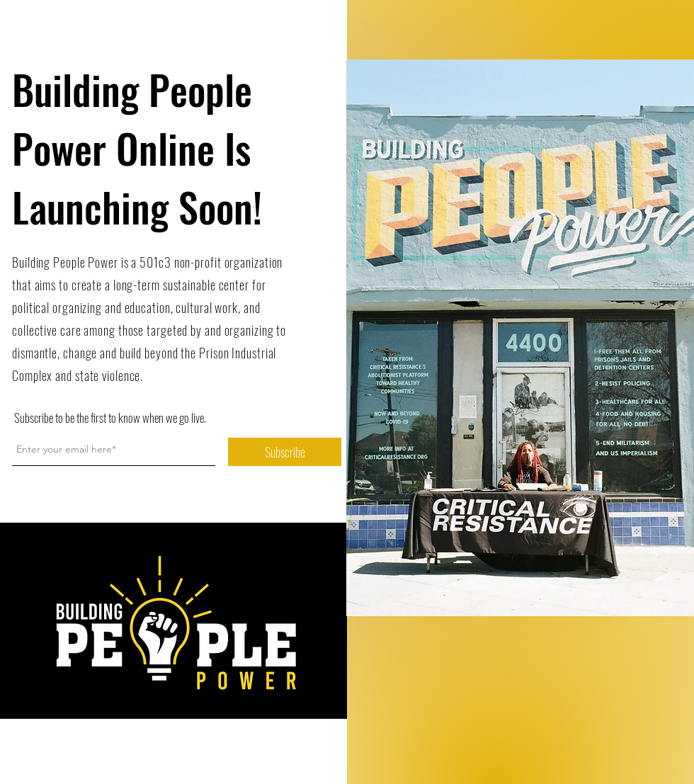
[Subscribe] (285, 452)
